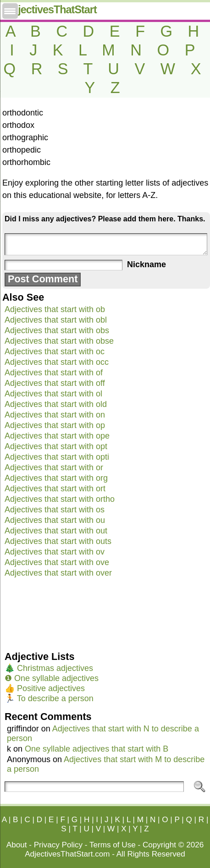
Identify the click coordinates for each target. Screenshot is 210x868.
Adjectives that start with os (55, 510)
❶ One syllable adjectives (52, 678)
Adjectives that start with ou (55, 520)
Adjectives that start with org (56, 478)
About (17, 845)
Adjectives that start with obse (59, 341)
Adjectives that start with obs (57, 330)
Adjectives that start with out (56, 531)
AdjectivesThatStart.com (67, 854)
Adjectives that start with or (54, 467)
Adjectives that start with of (54, 373)
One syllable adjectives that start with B (97, 749)
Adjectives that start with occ (57, 362)
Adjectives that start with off (55, 383)
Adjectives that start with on (55, 415)
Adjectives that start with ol (53, 394)
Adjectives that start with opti (57, 457)
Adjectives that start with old (56, 404)
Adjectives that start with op (55, 425)
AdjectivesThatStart (51, 10)
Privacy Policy (58, 845)
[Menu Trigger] (10, 11)
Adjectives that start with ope (57, 436)
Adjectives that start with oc (55, 352)
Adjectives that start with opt (56, 446)
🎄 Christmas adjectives (49, 668)
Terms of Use (113, 845)
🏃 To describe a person (49, 698)
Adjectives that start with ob (55, 309)
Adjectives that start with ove (57, 562)
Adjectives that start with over (58, 573)
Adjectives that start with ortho (60, 499)
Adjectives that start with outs (58, 541)
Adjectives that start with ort (55, 489)
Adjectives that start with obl (56, 320)
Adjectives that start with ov (55, 552)
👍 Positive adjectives (45, 688)
